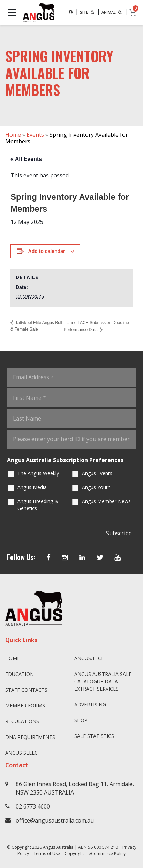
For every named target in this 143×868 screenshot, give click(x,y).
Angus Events (97, 473)
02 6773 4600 (33, 806)
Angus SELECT (23, 753)
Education (20, 674)
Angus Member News (106, 501)
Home (13, 135)
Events (35, 135)
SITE (88, 12)
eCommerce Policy (107, 853)
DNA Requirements (30, 737)
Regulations (22, 721)
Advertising (90, 704)
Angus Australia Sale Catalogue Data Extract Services (103, 681)
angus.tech (89, 658)
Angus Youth (96, 487)
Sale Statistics (94, 736)
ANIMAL (112, 12)
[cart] (133, 13)
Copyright (74, 853)
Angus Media (32, 487)
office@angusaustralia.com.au (55, 820)
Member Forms (25, 705)
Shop (81, 720)
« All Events (26, 159)
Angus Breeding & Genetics (38, 505)
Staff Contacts (26, 690)
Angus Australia (58, 847)
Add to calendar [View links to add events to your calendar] (47, 251)
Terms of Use (47, 853)
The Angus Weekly (38, 473)
